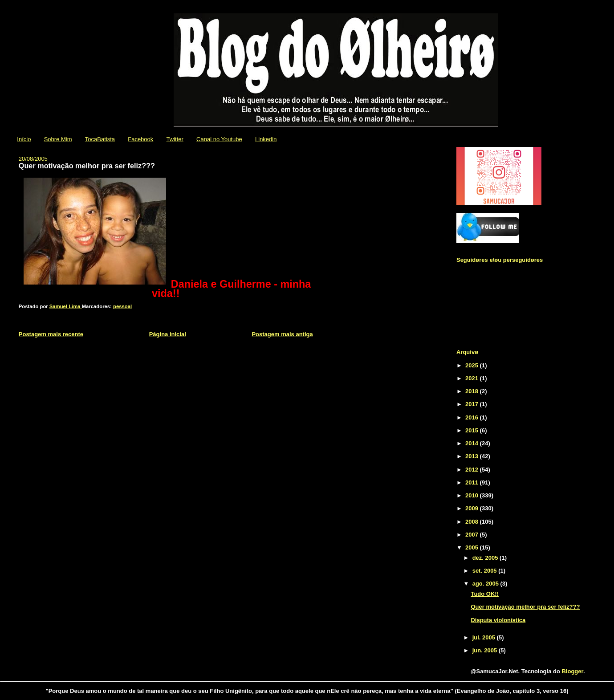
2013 (473, 456)
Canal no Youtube (219, 139)
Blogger (572, 671)
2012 (473, 470)
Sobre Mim (58, 139)
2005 (473, 547)
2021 (473, 378)
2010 (473, 495)
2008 (473, 522)
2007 (473, 535)
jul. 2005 (485, 637)
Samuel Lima (66, 306)
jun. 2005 (486, 650)
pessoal (122, 306)
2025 (473, 365)
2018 (473, 391)
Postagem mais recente (51, 334)
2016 (473, 417)
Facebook (140, 139)
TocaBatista (100, 139)
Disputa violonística (498, 620)
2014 (473, 443)
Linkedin (266, 139)
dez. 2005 (486, 558)
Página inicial (168, 334)
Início (24, 139)
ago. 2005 (486, 584)
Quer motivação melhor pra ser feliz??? (525, 607)
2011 (473, 482)
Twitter (175, 139)
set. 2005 (486, 571)
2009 (473, 508)
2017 (473, 404)
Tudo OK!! (485, 594)
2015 (473, 430)
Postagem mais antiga (282, 334)
